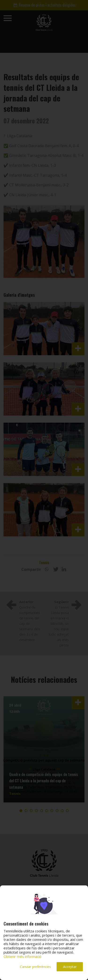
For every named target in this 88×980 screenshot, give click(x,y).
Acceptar (70, 967)
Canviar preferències (35, 967)
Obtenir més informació (23, 956)
